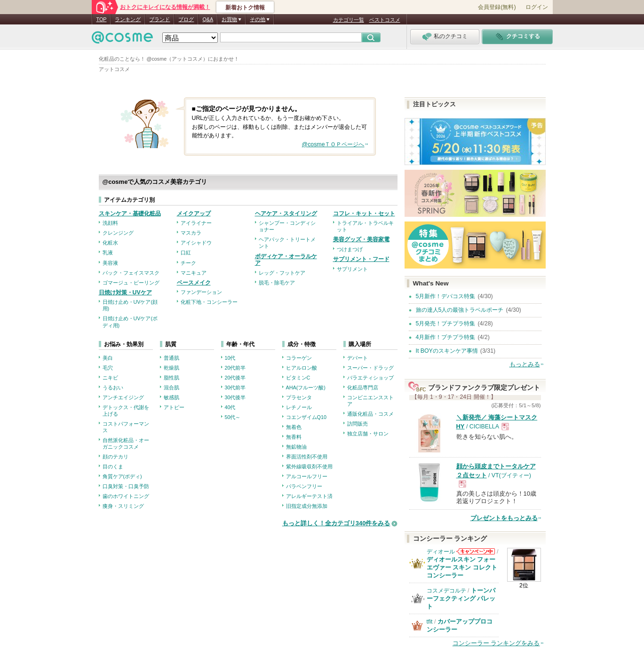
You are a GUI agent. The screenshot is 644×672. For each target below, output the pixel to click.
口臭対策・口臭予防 (126, 486)
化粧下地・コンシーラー (209, 302)
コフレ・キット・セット (364, 213)
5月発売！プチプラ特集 (446, 324)
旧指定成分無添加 (307, 506)
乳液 (108, 253)
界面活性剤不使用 (307, 457)
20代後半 (235, 378)
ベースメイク (194, 283)
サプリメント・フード (361, 259)
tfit (430, 622)
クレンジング (118, 233)
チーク (188, 263)
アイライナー (196, 223)
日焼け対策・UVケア (125, 293)
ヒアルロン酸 (302, 368)
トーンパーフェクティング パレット (461, 598)
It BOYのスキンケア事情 (447, 351)
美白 (108, 358)
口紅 (186, 253)
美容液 (110, 263)
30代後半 (235, 397)
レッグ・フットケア (282, 273)
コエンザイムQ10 (306, 417)
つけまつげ (350, 249)
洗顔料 (110, 223)
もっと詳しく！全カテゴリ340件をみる (336, 523)
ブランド (159, 19)
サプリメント (352, 269)
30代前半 (235, 387)
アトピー (174, 407)
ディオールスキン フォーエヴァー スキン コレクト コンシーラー (462, 567)
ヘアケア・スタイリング (286, 213)
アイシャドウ (196, 243)
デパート (358, 358)
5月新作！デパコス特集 (446, 296)
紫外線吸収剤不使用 (309, 466)
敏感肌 (171, 397)
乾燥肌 (171, 368)
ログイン (537, 7)
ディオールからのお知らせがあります (476, 551)
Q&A (208, 19)
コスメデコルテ (446, 591)
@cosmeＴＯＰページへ (333, 144)
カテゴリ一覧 (349, 20)
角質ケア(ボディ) (122, 476)
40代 (230, 407)
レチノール (299, 407)
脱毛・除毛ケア (277, 283)
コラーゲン (299, 358)
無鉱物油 (296, 447)
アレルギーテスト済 (309, 496)
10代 (230, 358)
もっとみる (525, 364)
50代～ (233, 417)
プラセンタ (299, 397)
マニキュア (194, 273)
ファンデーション (201, 292)
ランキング (128, 19)
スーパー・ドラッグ (370, 368)
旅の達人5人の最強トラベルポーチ (460, 310)
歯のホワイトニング (126, 496)
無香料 (294, 437)
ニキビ (110, 378)
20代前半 (235, 368)
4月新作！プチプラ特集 (446, 337)
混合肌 (171, 387)
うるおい (113, 387)
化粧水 (110, 243)
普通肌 (171, 358)
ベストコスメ (385, 20)
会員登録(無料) (497, 7)
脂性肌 (171, 378)
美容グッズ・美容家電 (361, 239)
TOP (102, 19)
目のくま (113, 466)
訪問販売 (358, 424)
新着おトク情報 (245, 8)
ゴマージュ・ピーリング (131, 283)
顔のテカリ (115, 457)
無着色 (294, 427)
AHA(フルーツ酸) (306, 387)
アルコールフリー (307, 476)
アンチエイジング (123, 397)
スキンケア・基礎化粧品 (130, 213)
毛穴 (108, 368)
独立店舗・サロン (368, 434)
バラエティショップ (370, 378)
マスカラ (191, 233)
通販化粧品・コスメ (370, 414)
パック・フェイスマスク (131, 273)
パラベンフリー (304, 486)
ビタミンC (298, 378)
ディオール (441, 552)
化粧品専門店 (363, 387)
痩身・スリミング (123, 506)
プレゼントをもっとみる (504, 518)
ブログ (186, 19)
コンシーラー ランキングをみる (496, 643)
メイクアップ (194, 213)
